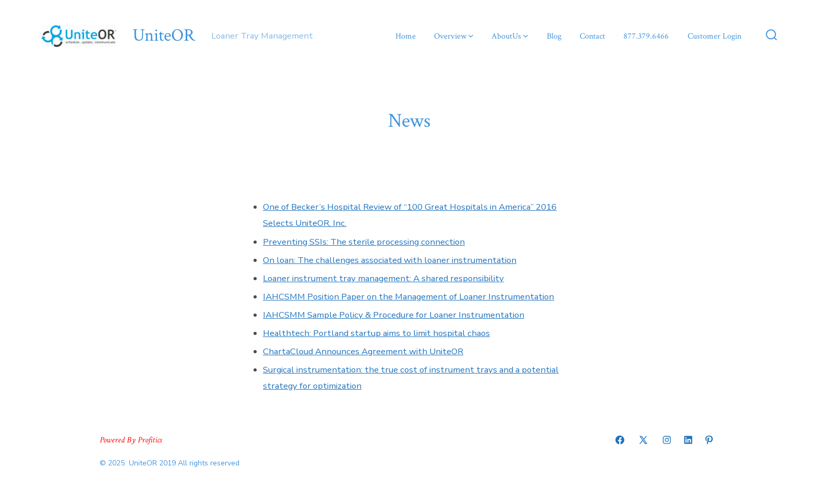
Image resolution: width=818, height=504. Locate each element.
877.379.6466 (646, 36)
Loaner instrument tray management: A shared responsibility (383, 278)
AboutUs (510, 36)
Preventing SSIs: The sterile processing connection (364, 242)
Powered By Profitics (131, 440)
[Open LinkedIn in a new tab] (688, 440)
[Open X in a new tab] (643, 440)
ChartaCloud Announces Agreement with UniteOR (363, 351)
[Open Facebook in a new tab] (620, 440)
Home (406, 36)
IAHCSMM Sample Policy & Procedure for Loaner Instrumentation (394, 315)
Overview (454, 36)
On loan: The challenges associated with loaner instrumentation (390, 260)
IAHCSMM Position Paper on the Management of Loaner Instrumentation (408, 297)
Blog (554, 36)
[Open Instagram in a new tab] (667, 440)
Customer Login (714, 36)
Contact (592, 36)
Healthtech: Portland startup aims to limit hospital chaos (376, 333)
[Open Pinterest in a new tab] (709, 440)
